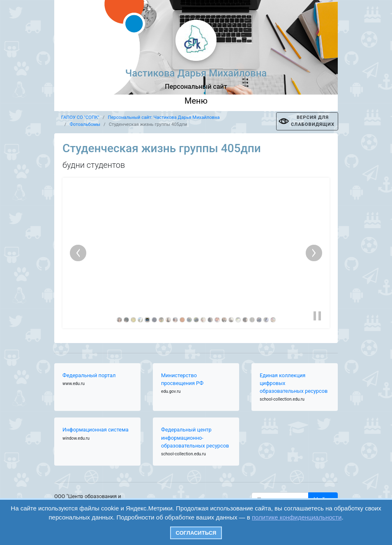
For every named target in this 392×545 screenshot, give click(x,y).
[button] (317, 316)
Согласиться (196, 533)
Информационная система (96, 430)
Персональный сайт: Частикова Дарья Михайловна (164, 117)
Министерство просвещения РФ (182, 379)
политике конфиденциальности (297, 517)
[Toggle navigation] (196, 103)
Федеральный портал (89, 375)
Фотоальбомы (85, 124)
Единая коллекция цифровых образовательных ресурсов (294, 383)
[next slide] (314, 253)
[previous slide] (78, 253)
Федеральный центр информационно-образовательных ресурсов (195, 437)
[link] (119, 320)
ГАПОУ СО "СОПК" (80, 117)
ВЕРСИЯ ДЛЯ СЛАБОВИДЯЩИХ (313, 121)
